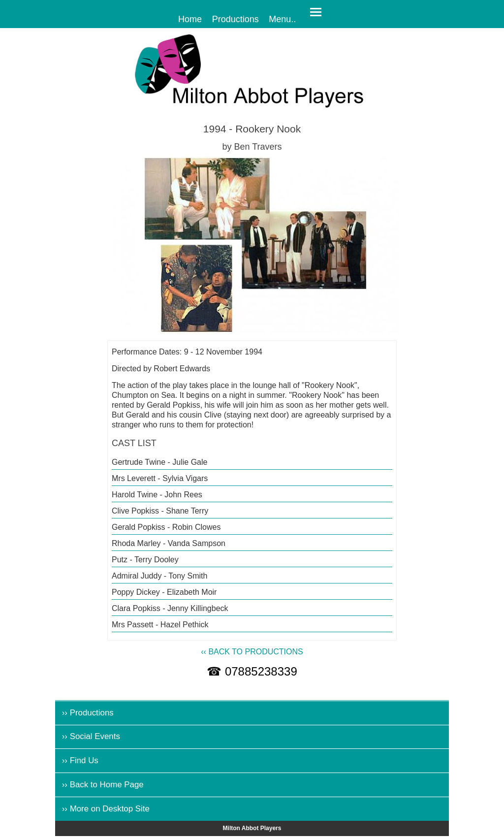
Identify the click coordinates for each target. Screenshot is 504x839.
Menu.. (282, 19)
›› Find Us (80, 760)
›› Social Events (91, 736)
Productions (236, 19)
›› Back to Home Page (103, 785)
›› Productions (88, 713)
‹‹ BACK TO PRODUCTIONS (252, 652)
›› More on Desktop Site (106, 809)
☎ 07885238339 (252, 671)
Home (190, 19)
